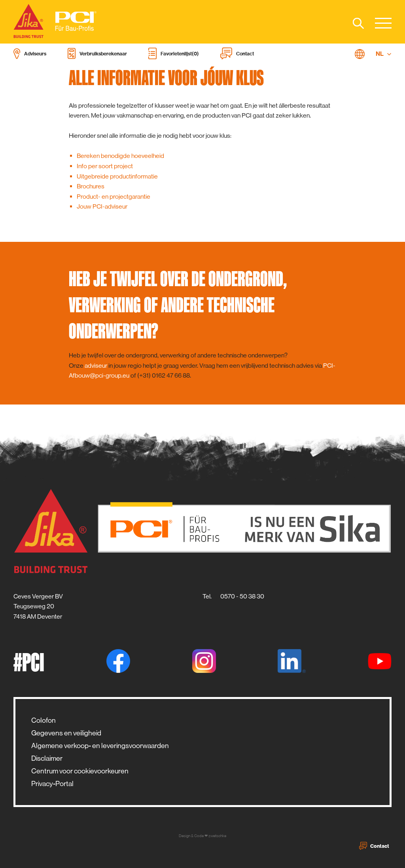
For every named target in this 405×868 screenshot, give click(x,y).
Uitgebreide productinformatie (117, 176)
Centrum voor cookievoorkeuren (80, 771)
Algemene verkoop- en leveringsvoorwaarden (100, 746)
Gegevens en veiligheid (66, 733)
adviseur (96, 366)
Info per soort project (105, 166)
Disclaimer (47, 758)
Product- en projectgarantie (114, 197)
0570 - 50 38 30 (242, 596)
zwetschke (217, 836)
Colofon (44, 720)
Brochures (91, 186)
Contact (374, 846)
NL (384, 54)
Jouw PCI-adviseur (102, 206)
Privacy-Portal (52, 784)
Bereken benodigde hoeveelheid (120, 156)
